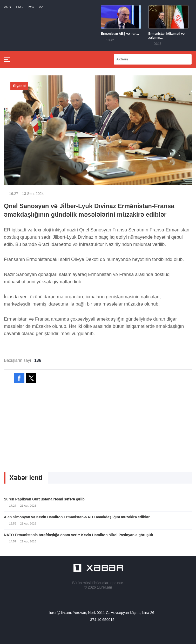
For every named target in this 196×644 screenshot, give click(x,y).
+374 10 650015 (101, 620)
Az (41, 7)
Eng (19, 7)
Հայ (7, 7)
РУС (31, 7)
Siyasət (19, 86)
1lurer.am (104, 587)
